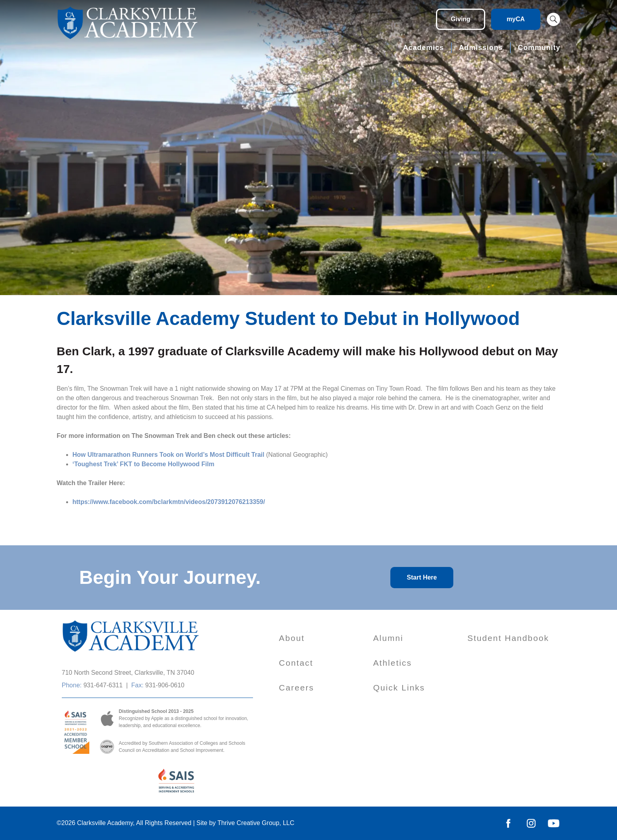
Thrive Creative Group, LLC (256, 823)
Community (539, 48)
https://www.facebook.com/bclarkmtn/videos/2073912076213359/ (169, 502)
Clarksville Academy (105, 823)
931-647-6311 (103, 685)
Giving (461, 19)
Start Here (422, 577)
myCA (515, 19)
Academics (423, 48)
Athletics (392, 663)
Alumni (388, 638)
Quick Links (399, 688)
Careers (296, 688)
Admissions (481, 48)
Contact (296, 663)
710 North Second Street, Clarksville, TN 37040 (128, 673)
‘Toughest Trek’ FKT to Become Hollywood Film (143, 464)
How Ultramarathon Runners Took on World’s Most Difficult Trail (168, 455)
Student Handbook (508, 638)
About (292, 638)
